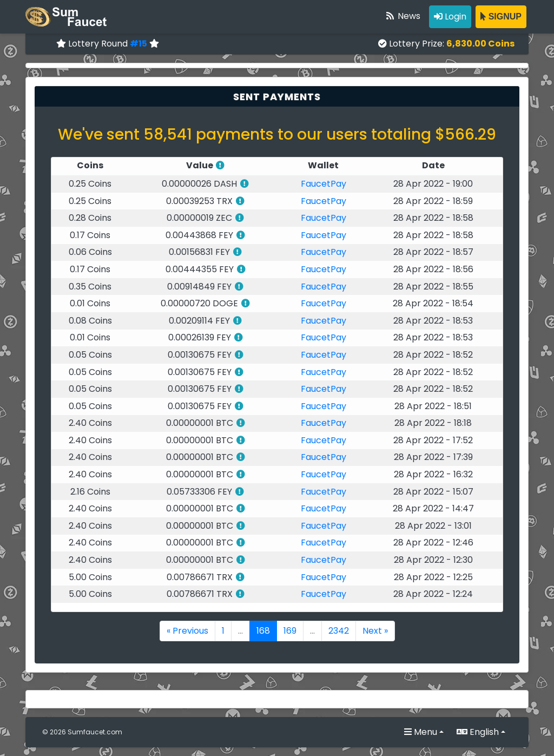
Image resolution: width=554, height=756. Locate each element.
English (478, 732)
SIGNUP (501, 17)
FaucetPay (324, 184)
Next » (375, 631)
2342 (339, 631)
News (403, 16)
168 (263, 631)
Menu (421, 732)
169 (290, 631)
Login (450, 17)
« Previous (187, 631)
